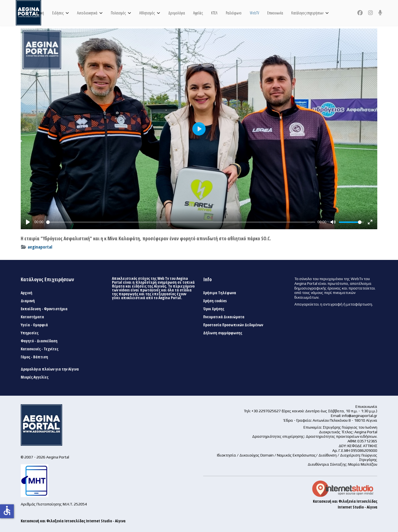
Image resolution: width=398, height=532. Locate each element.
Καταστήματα (32, 317)
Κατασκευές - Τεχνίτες (40, 349)
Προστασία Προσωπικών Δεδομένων (233, 325)
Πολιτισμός (118, 13)
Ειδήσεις (58, 13)
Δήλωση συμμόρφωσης (223, 333)
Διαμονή (28, 301)
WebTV (254, 13)
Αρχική (40, 13)
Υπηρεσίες (30, 333)
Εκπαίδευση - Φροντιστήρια (44, 309)
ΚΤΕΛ (214, 13)
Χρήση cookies (215, 301)
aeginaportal (40, 247)
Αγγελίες (198, 13)
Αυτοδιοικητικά (87, 13)
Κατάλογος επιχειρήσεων (307, 13)
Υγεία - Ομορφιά (34, 325)
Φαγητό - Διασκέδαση (39, 341)
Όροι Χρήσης (214, 309)
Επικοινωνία (275, 13)
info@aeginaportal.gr (360, 416)
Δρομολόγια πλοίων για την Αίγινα (50, 369)
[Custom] (380, 13)
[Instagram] (370, 13)
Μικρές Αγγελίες (35, 377)
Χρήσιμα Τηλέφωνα (220, 293)
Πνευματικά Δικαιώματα (224, 317)
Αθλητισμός (147, 13)
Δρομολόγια (177, 13)
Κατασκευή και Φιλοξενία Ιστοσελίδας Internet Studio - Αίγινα (73, 521)
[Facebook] (360, 13)
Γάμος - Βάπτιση (34, 357)
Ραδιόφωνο (234, 13)
